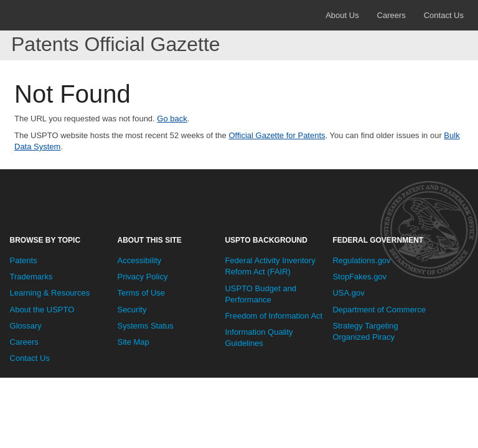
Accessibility (139, 260)
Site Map (133, 342)
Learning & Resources (50, 293)
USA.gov (348, 293)
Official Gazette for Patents (277, 135)
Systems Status (145, 326)
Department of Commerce (379, 310)
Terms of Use (141, 293)
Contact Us (444, 15)
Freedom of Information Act (274, 316)
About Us (342, 15)
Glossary (26, 326)
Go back (172, 119)
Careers (391, 15)
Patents (24, 260)
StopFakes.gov (359, 277)
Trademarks (31, 277)
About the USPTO (42, 310)
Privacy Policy (142, 277)
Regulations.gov (361, 260)
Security (132, 310)
